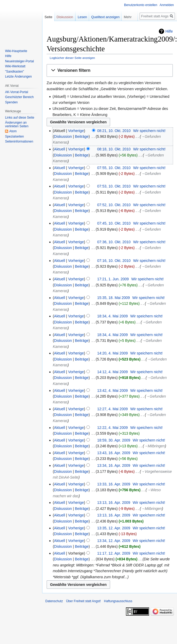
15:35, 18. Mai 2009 (114, 298)
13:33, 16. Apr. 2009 (114, 484)
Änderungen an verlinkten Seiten (17, 124)
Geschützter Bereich (19, 97)
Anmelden (167, 5)
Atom (13, 131)
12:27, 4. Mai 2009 (112, 409)
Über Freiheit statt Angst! (83, 601)
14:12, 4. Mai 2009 (112, 372)
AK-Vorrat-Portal (16, 92)
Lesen (82, 17)
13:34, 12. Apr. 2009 (114, 541)
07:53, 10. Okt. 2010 (114, 186)
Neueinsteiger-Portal (19, 61)
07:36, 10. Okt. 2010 (114, 242)
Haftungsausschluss (118, 601)
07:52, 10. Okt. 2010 (114, 205)
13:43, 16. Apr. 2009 (114, 453)
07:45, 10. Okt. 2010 (114, 223)
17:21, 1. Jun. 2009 (113, 279)
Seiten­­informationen (19, 141)
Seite (48, 17)
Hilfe (169, 31)
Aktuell (60, 149)
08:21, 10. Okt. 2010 (114, 131)
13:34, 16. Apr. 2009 (114, 465)
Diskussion (63, 136)
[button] (110, 71)
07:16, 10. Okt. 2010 (114, 261)
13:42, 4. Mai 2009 (112, 391)
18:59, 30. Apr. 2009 (114, 440)
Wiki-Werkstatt (15, 66)
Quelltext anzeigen (105, 17)
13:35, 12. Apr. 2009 (114, 528)
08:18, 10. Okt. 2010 (114, 149)
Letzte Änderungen (18, 77)
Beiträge (82, 136)
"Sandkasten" (14, 72)
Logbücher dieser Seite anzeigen (72, 58)
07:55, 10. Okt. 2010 (114, 168)
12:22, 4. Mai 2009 (112, 428)
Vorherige (76, 131)
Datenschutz (54, 601)
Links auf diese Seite (20, 118)
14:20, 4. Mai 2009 (112, 353)
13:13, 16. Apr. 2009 (114, 503)
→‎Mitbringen (154, 446)
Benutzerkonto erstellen (141, 5)
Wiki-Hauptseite (16, 51)
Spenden (11, 102)
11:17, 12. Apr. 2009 (114, 553)
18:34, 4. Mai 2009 (112, 316)
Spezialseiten (14, 136)
